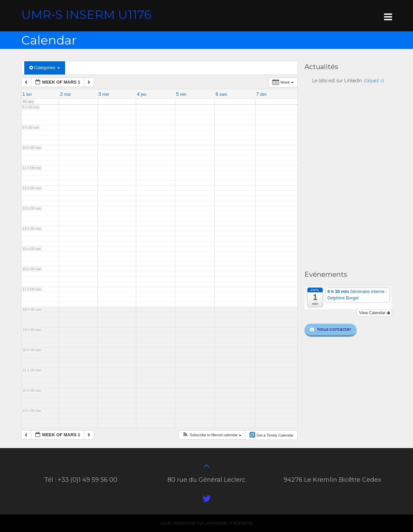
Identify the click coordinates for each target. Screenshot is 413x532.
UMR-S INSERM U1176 (86, 14)
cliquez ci (374, 81)
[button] (212, 435)
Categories (45, 68)
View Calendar (374, 313)
